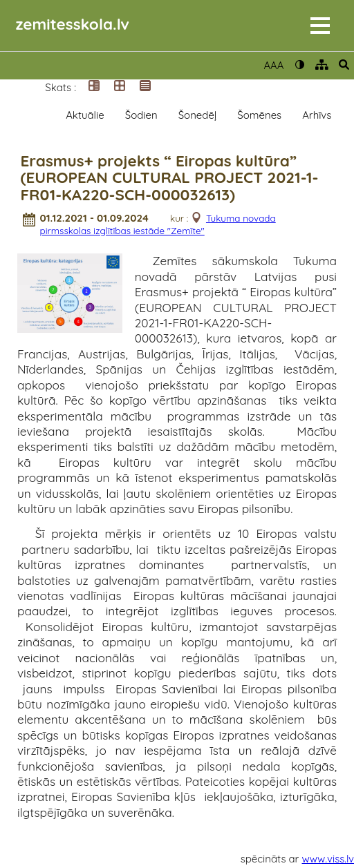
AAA (273, 65)
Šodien (141, 115)
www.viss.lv (328, 859)
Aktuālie (85, 115)
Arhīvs (317, 115)
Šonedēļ (198, 115)
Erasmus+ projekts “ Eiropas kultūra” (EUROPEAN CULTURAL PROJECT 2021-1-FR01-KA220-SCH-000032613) (169, 178)
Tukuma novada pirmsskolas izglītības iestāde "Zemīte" (157, 224)
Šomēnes (259, 115)
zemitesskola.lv (73, 24)
